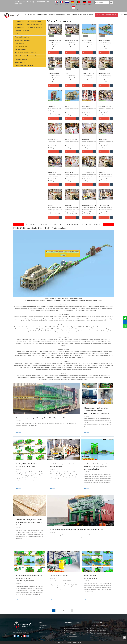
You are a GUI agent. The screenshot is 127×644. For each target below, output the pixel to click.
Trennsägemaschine (21, 59)
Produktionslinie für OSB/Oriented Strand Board (29, 24)
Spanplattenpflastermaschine (89, 205)
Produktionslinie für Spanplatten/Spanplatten (28, 28)
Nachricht (41, 630)
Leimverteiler (69, 631)
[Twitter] (21, 636)
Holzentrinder (69, 625)
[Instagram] (28, 636)
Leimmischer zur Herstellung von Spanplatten (52, 172)
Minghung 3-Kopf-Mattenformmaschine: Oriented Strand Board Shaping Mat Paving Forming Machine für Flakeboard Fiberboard (88, 41)
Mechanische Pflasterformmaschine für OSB (54, 107)
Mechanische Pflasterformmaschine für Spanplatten (71, 205)
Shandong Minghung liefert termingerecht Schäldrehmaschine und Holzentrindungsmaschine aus (29, 578)
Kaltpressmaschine (71, 632)
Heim (40, 623)
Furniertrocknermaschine (72, 629)
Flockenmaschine (20, 34)
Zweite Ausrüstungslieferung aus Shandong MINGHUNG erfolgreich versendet (40, 418)
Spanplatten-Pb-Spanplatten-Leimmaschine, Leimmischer (86, 139)
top (124, 638)
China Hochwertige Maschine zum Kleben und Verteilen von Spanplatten (106, 139)
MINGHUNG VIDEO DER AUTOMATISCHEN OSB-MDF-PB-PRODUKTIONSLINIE (63, 224)
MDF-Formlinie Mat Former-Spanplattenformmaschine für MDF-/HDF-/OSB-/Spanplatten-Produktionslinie (106, 205)
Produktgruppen (43, 625)
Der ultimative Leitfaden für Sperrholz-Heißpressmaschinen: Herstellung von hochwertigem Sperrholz (96, 466)
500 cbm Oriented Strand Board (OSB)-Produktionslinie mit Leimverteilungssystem (71, 139)
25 (70, 610)
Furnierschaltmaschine (72, 627)
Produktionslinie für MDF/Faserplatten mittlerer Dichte (30, 21)
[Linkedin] (18, 636)
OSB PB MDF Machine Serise (24, 65)
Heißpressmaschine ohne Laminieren (26, 53)
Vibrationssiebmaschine (22, 37)
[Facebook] (15, 636)
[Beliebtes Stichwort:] (111, 2)
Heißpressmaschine (71, 634)
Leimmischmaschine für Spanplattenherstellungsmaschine (89, 172)
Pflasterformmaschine (21, 46)
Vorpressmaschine (20, 50)
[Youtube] (24, 636)
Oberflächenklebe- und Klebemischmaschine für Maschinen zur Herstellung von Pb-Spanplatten (106, 107)
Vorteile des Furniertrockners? (59, 576)
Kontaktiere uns (43, 632)
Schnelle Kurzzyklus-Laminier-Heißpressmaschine (30, 56)
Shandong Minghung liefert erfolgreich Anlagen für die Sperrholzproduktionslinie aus (76, 530)
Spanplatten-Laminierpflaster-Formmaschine (103, 172)
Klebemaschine (19, 43)
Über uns (41, 627)
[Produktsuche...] (102, 3)
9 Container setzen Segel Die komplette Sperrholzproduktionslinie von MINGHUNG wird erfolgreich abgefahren (97, 411)
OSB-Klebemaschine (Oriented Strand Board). (54, 139)
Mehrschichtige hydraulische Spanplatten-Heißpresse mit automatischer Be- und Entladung (88, 107)
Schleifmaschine (20, 62)
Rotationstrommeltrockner (22, 40)
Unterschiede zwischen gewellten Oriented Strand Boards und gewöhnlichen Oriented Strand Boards (29, 522)
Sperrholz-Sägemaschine (72, 636)
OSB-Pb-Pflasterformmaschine (54, 205)
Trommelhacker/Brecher (22, 31)
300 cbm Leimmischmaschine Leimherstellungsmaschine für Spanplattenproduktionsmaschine (72, 107)
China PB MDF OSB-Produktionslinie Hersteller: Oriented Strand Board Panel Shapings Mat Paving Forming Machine (106, 74)
